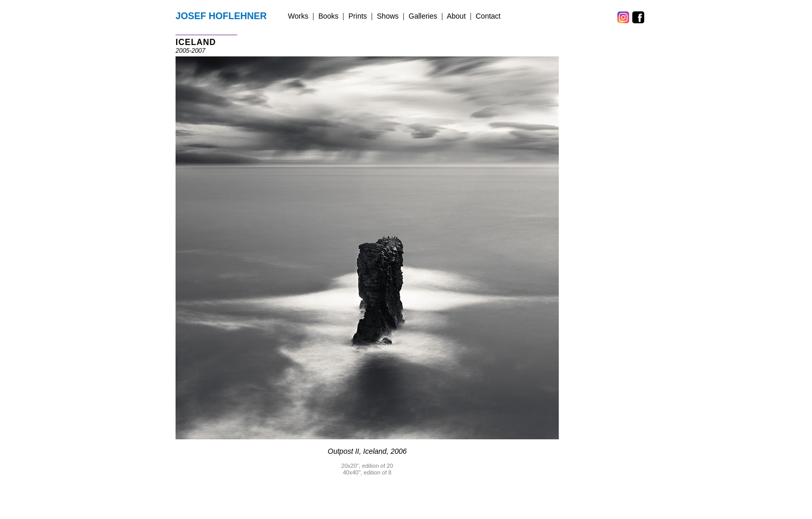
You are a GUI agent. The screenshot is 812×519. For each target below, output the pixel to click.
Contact (488, 16)
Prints (358, 16)
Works (298, 16)
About (456, 16)
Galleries (423, 16)
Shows (388, 16)
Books (329, 16)
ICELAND (196, 42)
